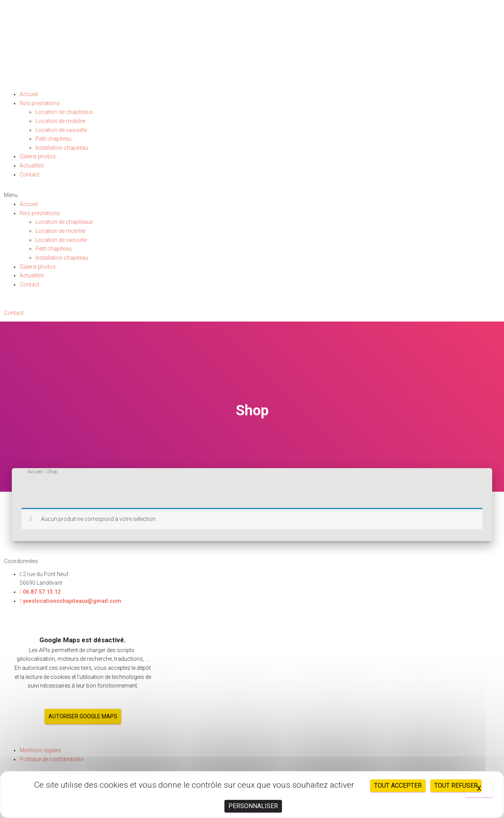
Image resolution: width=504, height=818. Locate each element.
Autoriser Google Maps (83, 716)
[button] (252, 195)
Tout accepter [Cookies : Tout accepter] (398, 785)
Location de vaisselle (61, 130)
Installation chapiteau (62, 148)
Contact (30, 175)
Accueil (29, 94)
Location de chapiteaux (64, 112)
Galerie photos (38, 156)
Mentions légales (41, 750)
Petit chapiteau (54, 139)
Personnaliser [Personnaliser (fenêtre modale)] (253, 806)
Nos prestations (40, 103)
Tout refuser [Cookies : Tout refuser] (456, 785)
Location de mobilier (61, 121)
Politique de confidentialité (52, 759)
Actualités (32, 165)
